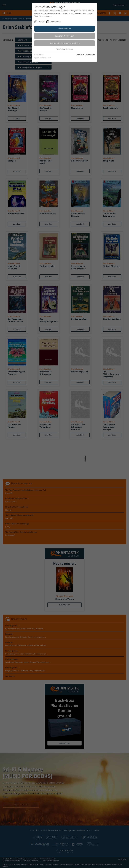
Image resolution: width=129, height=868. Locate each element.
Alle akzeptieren (64, 29)
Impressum (80, 55)
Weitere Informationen (64, 49)
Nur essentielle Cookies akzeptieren (65, 43)
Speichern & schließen (64, 36)
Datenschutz (90, 55)
